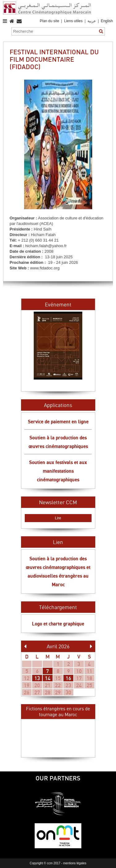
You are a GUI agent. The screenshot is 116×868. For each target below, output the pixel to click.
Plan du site (49, 21)
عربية (92, 21)
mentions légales (75, 863)
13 (37, 678)
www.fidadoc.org (45, 268)
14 (48, 678)
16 (68, 678)
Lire (58, 518)
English (107, 21)
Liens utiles (73, 21)
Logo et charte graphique (58, 624)
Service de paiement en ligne (58, 422)
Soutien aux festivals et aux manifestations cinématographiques (58, 471)
